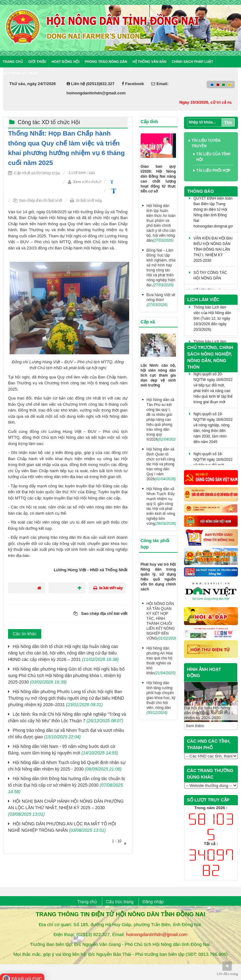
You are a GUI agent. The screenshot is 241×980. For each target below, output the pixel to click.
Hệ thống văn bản (149, 62)
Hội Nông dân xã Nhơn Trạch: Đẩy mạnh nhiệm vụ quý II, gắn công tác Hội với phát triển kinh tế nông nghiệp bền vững (161, 506)
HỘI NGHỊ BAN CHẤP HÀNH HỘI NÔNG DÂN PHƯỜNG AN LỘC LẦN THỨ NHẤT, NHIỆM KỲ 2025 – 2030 (66, 808)
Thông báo (201, 191)
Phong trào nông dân (106, 62)
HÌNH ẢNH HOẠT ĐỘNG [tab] (204, 672)
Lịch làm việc (203, 300)
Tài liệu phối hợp (213, 171)
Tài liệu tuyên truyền (206, 143)
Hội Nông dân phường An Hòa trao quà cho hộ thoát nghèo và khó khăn (161, 661)
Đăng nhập (153, 902)
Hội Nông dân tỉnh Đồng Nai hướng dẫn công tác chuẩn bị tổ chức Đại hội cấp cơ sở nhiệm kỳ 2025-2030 (67, 785)
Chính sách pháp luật (192, 62)
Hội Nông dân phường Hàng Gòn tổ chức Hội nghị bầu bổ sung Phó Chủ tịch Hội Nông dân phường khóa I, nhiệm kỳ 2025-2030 (66, 676)
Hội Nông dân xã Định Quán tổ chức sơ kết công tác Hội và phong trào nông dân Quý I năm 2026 (161, 464)
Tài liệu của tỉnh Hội (213, 157)
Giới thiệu (37, 62)
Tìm (228, 123)
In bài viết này (86, 200)
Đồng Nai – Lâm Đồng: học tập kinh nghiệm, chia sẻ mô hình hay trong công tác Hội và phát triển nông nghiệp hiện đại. (161, 268)
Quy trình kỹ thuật (21, 73)
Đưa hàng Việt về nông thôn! (161, 300)
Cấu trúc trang (120, 902)
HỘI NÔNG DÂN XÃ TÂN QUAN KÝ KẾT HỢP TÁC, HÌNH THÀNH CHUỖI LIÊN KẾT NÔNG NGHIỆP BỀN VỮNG (161, 621)
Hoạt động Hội (65, 62)
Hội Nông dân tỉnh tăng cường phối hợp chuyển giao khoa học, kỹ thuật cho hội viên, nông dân (161, 698)
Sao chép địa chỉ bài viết (38, 200)
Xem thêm (195, 726)
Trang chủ (13, 62)
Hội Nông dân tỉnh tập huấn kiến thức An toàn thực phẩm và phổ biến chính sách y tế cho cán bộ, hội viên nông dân (161, 223)
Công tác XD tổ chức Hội (49, 122)
